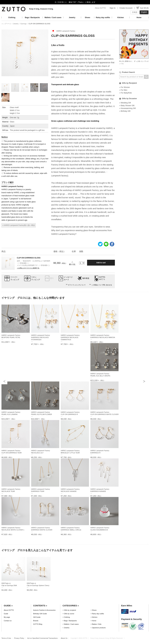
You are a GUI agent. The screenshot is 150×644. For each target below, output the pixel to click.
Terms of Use (6, 638)
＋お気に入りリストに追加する (28, 268)
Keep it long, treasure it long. (41, 9)
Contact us (8, 621)
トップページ (6, 24)
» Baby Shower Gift (127, 106)
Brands (36, 621)
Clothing (12, 18)
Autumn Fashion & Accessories (44, 610)
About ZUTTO (100, 8)
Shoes (88, 18)
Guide (6, 614)
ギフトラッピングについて (77, 285)
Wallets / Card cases (53, 18)
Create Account (126, 8)
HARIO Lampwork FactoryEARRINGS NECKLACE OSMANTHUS (70, 337)
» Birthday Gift (125, 111)
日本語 (135, 12)
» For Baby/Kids (125, 93)
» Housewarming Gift (127, 108)
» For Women (125, 87)
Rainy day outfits (103, 18)
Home (139, 18)
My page (7, 617)
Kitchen (121, 18)
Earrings (23, 24)
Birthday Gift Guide (40, 614)
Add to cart (101, 263)
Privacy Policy (19, 638)
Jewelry (72, 18)
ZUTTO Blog (38, 624)
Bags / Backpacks (32, 18)
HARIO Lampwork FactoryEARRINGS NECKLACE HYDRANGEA (41, 337)
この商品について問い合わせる (102, 285)
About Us (64, 638)
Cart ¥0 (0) (144, 8)
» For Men (123, 90)
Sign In (113, 8)
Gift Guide (37, 617)
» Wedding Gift (125, 103)
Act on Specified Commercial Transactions (43, 638)
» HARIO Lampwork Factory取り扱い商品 (19, 225)
